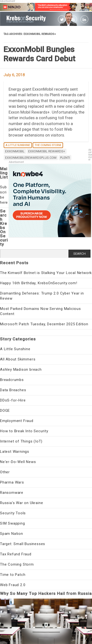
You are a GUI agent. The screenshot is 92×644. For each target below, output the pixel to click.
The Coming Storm (48, 145)
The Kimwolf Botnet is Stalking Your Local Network (46, 273)
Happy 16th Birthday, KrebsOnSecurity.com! (39, 283)
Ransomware (12, 493)
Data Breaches (13, 390)
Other (5, 472)
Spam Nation (12, 534)
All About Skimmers (18, 359)
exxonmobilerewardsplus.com (31, 158)
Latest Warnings (15, 452)
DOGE (5, 411)
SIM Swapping (13, 523)
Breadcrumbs (12, 380)
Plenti (65, 158)
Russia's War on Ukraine (21, 503)
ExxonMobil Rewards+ (47, 151)
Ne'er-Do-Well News (18, 462)
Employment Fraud (17, 421)
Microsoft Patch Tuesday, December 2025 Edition (44, 324)
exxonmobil (15, 151)
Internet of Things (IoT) (21, 441)
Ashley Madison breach (21, 370)
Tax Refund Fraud (16, 554)
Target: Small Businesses (23, 544)
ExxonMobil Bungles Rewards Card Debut (39, 54)
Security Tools (13, 513)
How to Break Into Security (24, 431)
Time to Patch (13, 575)
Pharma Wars (12, 482)
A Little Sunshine (18, 145)
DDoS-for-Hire (13, 400)
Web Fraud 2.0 (13, 585)
